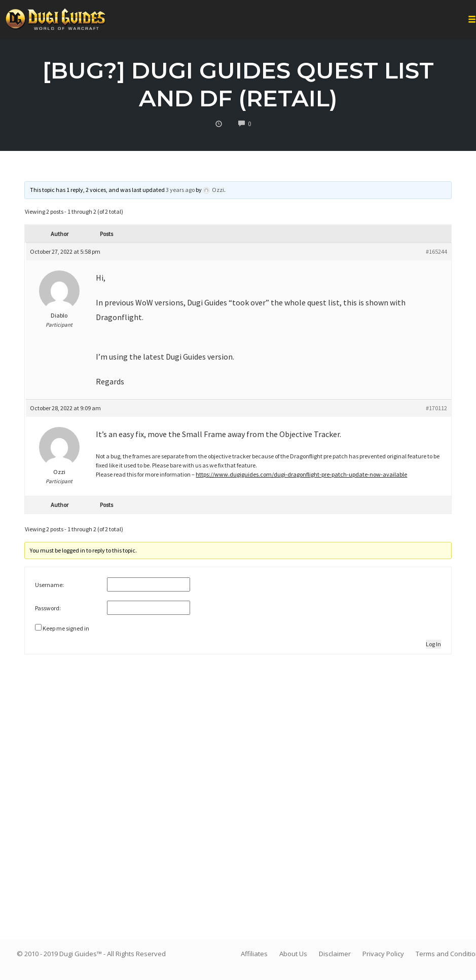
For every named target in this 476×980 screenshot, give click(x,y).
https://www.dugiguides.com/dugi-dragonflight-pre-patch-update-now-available (301, 474)
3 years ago (180, 190)
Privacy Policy (383, 954)
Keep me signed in (66, 628)
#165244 (436, 251)
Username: (49, 585)
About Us (293, 954)
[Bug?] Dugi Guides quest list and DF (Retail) (238, 84)
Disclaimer (335, 954)
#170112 (436, 408)
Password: (48, 608)
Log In (433, 644)
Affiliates (254, 954)
